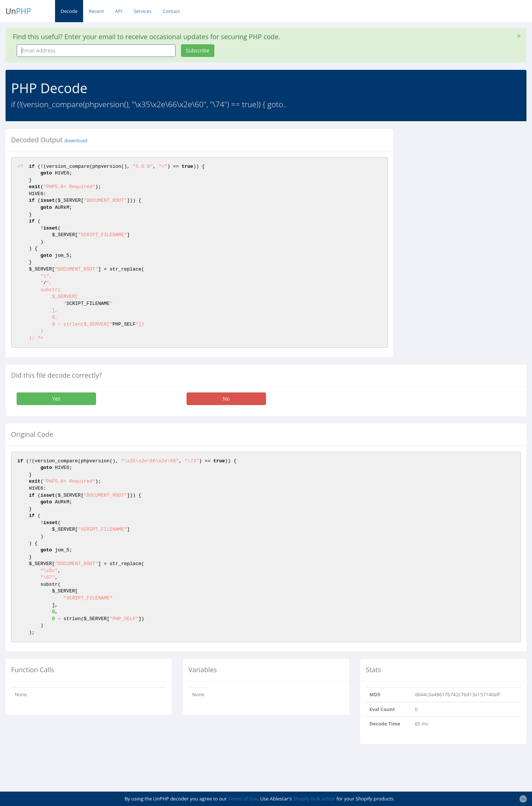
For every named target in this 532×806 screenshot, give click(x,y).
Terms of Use (243, 799)
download (76, 140)
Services (142, 11)
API (119, 11)
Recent (96, 11)
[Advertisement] (467, 181)
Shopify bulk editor (314, 799)
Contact (171, 11)
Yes (56, 399)
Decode (69, 11)
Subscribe (198, 50)
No (226, 399)
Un (18, 11)
